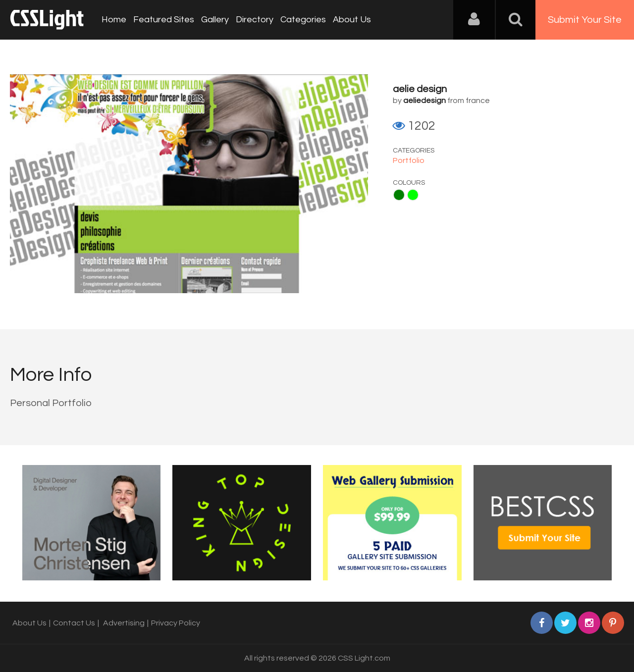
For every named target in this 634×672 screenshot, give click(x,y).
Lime (413, 195)
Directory (255, 20)
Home (114, 20)
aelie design (420, 89)
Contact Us (74, 623)
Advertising (124, 623)
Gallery (215, 20)
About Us (352, 20)
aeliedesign (424, 101)
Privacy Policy (176, 623)
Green (399, 195)
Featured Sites (164, 20)
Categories (303, 20)
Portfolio (409, 160)
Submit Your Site (585, 20)
